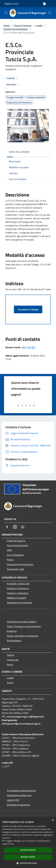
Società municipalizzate (16, 29)
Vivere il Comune (23, 25)
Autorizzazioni (14, 640)
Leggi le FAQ (13, 800)
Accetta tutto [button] (28, 850)
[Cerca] (50, 13)
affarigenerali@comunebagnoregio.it (21, 724)
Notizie (10, 655)
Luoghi (39, 25)
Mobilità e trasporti (17, 598)
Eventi (10, 683)
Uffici (9, 550)
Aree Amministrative (17, 545)
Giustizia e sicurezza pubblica (22, 622)
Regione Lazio (11, 4)
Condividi (13, 78)
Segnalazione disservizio (19, 795)
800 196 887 (29, 347)
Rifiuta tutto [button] (28, 857)
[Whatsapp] (23, 527)
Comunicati (13, 660)
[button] (28, 863)
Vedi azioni (13, 85)
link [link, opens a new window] (12, 844)
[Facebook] (7, 527)
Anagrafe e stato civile (18, 584)
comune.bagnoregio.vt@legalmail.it (25, 717)
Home (7, 25)
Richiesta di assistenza (18, 805)
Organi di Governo (16, 541)
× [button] (53, 820)
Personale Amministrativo (20, 564)
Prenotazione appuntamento (21, 790)
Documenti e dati (16, 569)
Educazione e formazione (19, 602)
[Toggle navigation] (6, 13)
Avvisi (10, 664)
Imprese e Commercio (18, 588)
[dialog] (28, 843)
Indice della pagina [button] (19, 152)
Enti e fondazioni (15, 555)
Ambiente (12, 631)
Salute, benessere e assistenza (22, 636)
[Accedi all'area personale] (44, 4)
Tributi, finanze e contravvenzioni (24, 626)
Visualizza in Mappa (28, 309)
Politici (10, 560)
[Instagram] (15, 527)
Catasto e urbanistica (18, 593)
